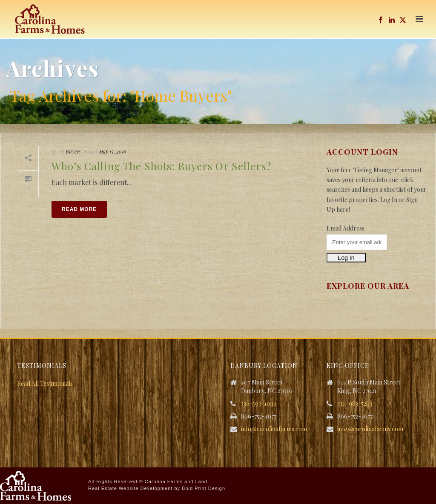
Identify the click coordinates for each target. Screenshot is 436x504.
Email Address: (346, 228)
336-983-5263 (355, 404)
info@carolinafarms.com (274, 429)
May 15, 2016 (112, 151)
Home (411, 116)
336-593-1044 (259, 404)
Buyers (73, 151)
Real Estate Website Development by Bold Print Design (157, 488)
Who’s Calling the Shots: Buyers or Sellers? (161, 166)
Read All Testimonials (45, 383)
